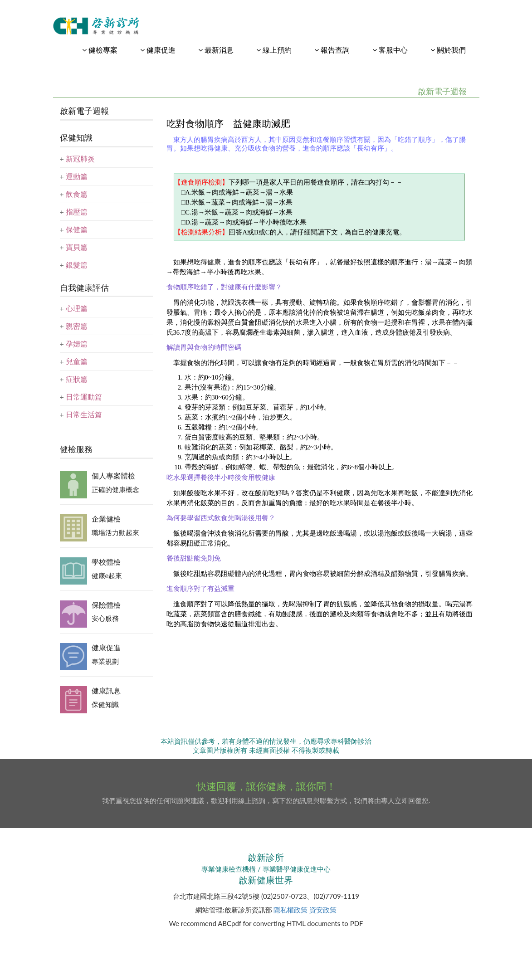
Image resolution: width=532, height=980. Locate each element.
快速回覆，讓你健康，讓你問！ (266, 786)
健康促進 (106, 647)
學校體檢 (106, 562)
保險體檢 (106, 605)
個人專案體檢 (113, 475)
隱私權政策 (290, 910)
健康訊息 (106, 690)
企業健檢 (106, 519)
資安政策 (323, 910)
